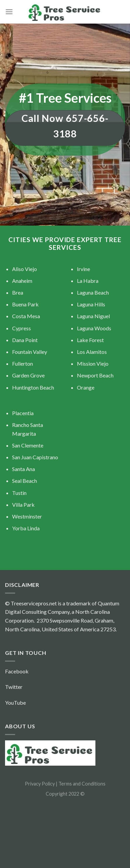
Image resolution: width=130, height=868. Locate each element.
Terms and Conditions (82, 784)
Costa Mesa (26, 316)
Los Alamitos (92, 352)
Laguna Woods (94, 328)
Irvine (83, 269)
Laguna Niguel (93, 316)
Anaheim (22, 281)
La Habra (88, 281)
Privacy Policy (40, 784)
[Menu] (9, 12)
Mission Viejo (93, 363)
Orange (86, 387)
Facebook (17, 671)
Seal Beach (25, 481)
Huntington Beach (33, 387)
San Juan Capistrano (35, 457)
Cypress (21, 328)
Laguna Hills (91, 304)
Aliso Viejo (25, 269)
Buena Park (25, 304)
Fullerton (23, 363)
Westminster (27, 516)
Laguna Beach (93, 292)
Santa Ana (24, 469)
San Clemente (28, 445)
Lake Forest (90, 340)
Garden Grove (28, 375)
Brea (18, 292)
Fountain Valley (30, 352)
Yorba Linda (26, 528)
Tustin (19, 493)
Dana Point (25, 340)
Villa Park (23, 505)
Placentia (23, 413)
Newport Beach (95, 375)
